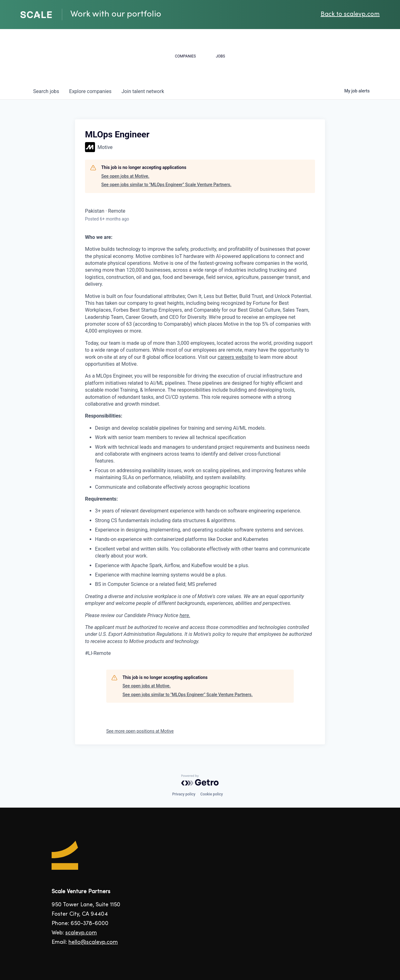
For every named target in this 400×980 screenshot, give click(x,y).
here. (185, 615)
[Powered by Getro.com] (200, 780)
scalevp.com (81, 933)
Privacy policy (184, 794)
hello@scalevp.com (93, 942)
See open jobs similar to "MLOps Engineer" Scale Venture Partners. (166, 185)
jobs (46, 91)
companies (90, 91)
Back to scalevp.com (350, 15)
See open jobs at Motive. (125, 176)
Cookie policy (212, 794)
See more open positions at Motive (140, 731)
